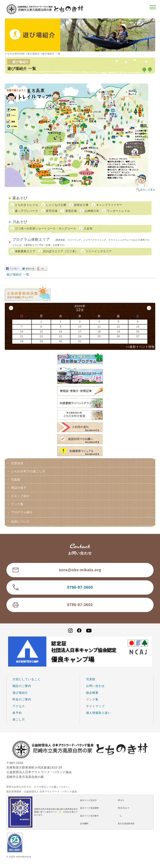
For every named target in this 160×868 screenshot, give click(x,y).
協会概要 (92, 693)
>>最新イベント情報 (140, 347)
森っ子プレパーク (27, 211)
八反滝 (88, 229)
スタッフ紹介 (20, 496)
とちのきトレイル (27, 205)
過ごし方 (19, 719)
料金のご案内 (22, 699)
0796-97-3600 (80, 587)
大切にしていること (26, 679)
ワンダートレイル (118, 211)
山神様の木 (92, 211)
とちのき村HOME (15, 54)
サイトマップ (95, 706)
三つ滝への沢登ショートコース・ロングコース (46, 229)
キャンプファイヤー (109, 205)
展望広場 (71, 211)
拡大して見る (148, 190)
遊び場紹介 (34, 54)
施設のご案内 (22, 686)
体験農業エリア (25, 251)
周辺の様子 (19, 488)
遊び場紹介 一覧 (18, 274)
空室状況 (17, 463)
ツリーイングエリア (99, 251)
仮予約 (17, 713)
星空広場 (52, 211)
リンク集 (17, 504)
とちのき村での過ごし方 (28, 471)
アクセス (19, 706)
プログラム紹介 (22, 512)
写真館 (16, 480)
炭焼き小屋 (81, 205)
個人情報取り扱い (98, 713)
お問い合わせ (95, 686)
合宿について (20, 521)
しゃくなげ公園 (56, 205)
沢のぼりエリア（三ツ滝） (60, 251)
